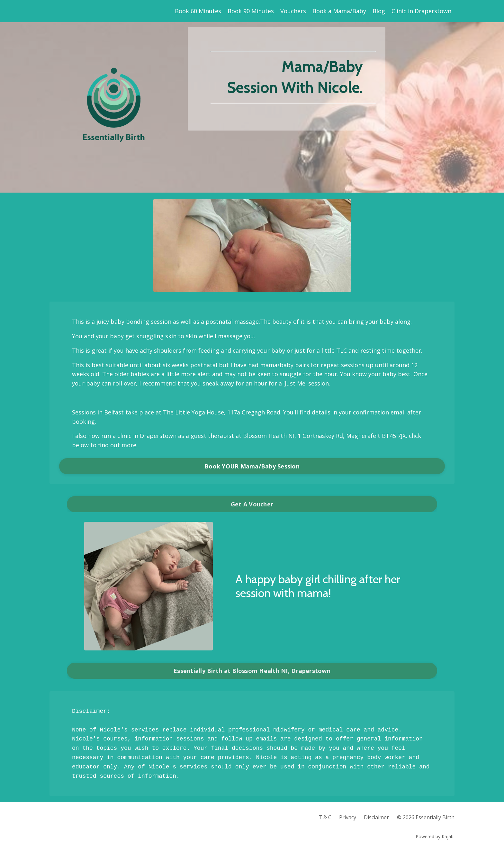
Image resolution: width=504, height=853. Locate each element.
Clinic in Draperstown (421, 11)
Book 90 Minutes (251, 11)
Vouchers (293, 11)
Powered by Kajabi (435, 836)
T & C (325, 817)
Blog (379, 11)
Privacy (348, 817)
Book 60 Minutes (198, 11)
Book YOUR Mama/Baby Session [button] (252, 466)
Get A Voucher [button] (252, 504)
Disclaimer (376, 817)
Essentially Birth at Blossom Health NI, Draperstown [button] (252, 671)
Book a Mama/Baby (339, 11)
